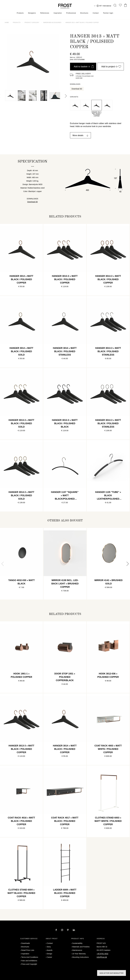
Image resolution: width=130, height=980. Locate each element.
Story (49, 947)
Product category (32, 22)
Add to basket (84, 67)
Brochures (84, 13)
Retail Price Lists (28, 950)
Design (49, 954)
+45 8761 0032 (103, 954)
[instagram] (62, 930)
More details (78, 135)
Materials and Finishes (81, 947)
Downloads (26, 943)
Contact (96, 13)
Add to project (111, 67)
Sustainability (77, 943)
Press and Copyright (29, 964)
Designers (32, 13)
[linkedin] (74, 930)
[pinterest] (68, 930)
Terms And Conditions (30, 957)
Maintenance (77, 950)
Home (7, 22)
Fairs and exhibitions (29, 961)
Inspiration (58, 13)
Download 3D (77, 89)
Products (20, 13)
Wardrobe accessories (52, 22)
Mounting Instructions (80, 957)
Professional (71, 13)
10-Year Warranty (79, 954)
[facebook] (56, 930)
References (45, 13)
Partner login (108, 13)
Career (49, 957)
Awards (49, 950)
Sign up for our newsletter (112, 973)
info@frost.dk (102, 957)
